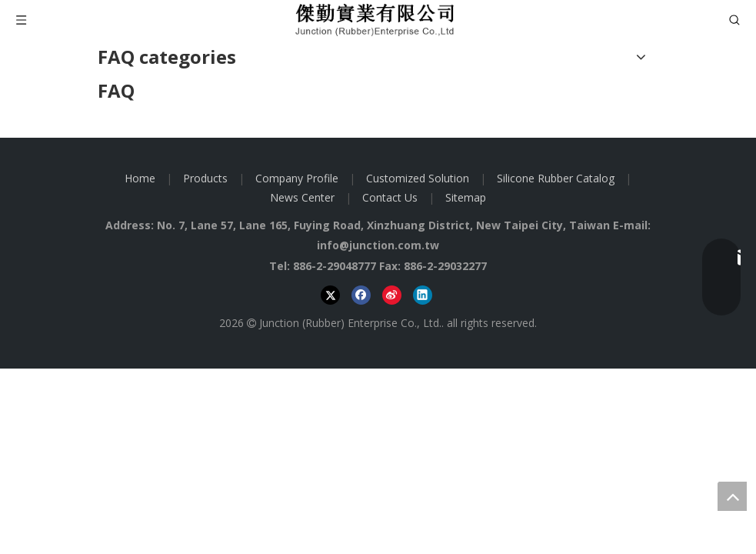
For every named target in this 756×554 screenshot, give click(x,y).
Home (140, 178)
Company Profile (297, 178)
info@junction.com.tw (378, 245)
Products (205, 178)
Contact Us (390, 197)
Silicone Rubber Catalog (556, 178)
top (732, 496)
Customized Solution (418, 178)
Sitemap (466, 197)
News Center (302, 197)
